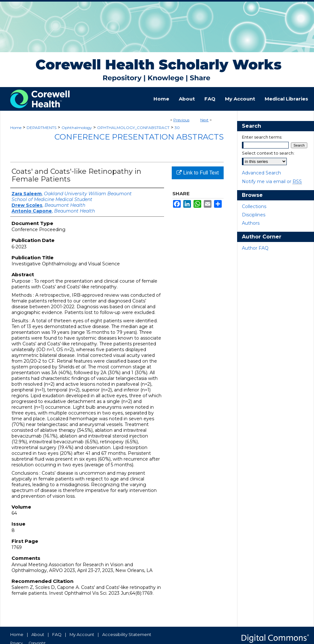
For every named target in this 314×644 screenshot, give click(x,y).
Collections (254, 206)
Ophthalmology (77, 128)
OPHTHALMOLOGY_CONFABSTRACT (133, 128)
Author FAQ (255, 248)
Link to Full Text (198, 173)
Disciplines (254, 215)
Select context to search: (268, 153)
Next (204, 120)
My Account (82, 634)
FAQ (57, 634)
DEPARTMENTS (41, 128)
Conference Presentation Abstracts (139, 137)
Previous (181, 120)
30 (177, 128)
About (38, 634)
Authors (251, 223)
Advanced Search (261, 173)
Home (16, 128)
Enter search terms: (262, 137)
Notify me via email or (272, 181)
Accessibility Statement (127, 634)
